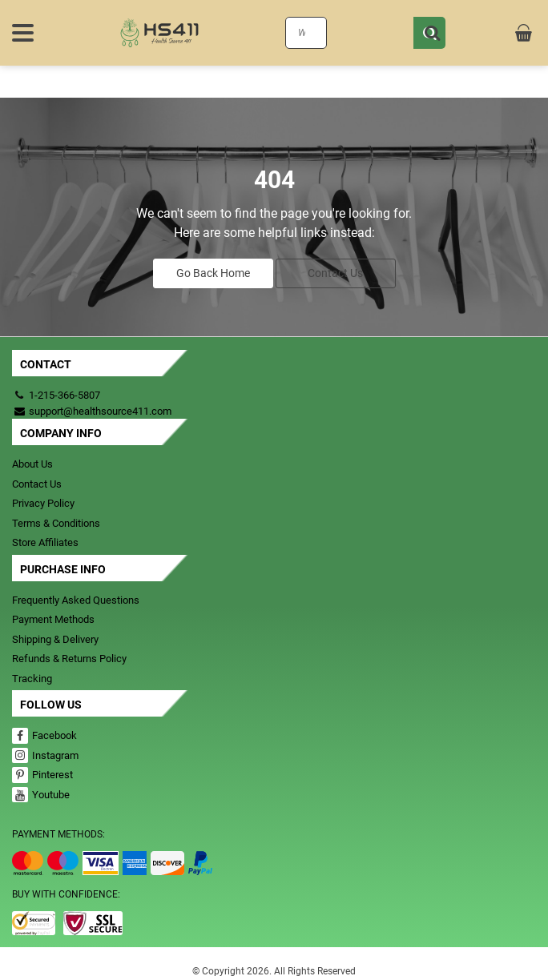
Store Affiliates (45, 542)
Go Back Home (213, 273)
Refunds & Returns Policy (69, 659)
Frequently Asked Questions (76, 600)
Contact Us (335, 273)
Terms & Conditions (56, 523)
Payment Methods (53, 619)
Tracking (32, 679)
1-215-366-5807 (64, 395)
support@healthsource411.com (92, 411)
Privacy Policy (43, 503)
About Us (32, 464)
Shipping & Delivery (55, 639)
